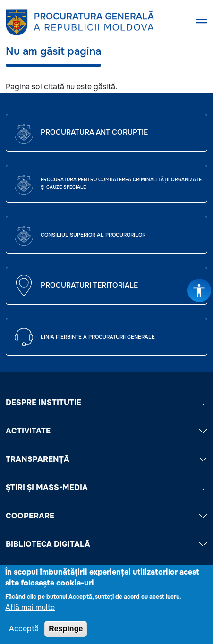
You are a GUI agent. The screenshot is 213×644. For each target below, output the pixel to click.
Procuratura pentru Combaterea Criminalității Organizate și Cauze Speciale (121, 183)
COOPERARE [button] (106, 516)
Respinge (66, 631)
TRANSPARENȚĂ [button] (106, 459)
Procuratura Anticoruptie (94, 132)
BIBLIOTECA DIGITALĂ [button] (106, 544)
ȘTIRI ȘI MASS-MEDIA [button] (106, 487)
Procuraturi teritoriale (89, 285)
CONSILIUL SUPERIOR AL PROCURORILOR (93, 235)
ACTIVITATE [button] (106, 431)
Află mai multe (30, 610)
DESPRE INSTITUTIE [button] (106, 402)
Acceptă (24, 631)
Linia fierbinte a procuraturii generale (98, 337)
